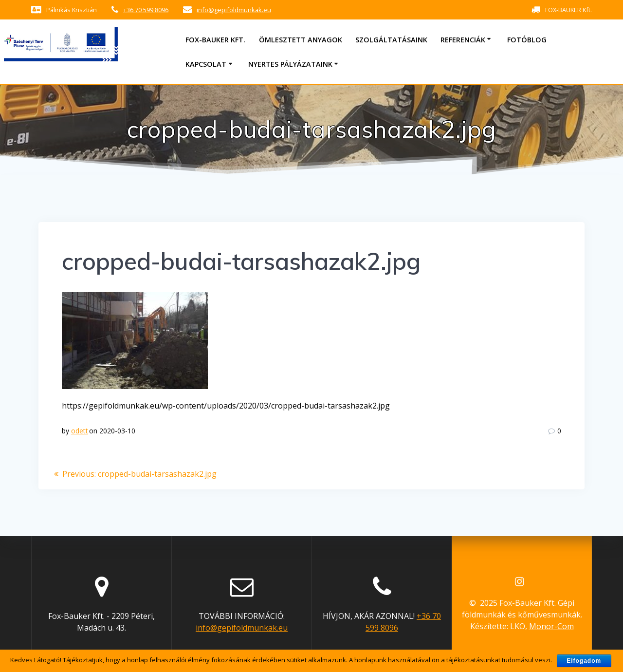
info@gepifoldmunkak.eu (234, 10)
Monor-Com (551, 626)
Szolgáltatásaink (391, 40)
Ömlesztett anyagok (301, 40)
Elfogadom (584, 661)
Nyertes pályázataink (290, 64)
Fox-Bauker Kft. (215, 40)
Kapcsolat (206, 64)
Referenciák (463, 40)
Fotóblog (527, 40)
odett (80, 431)
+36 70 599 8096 (146, 10)
